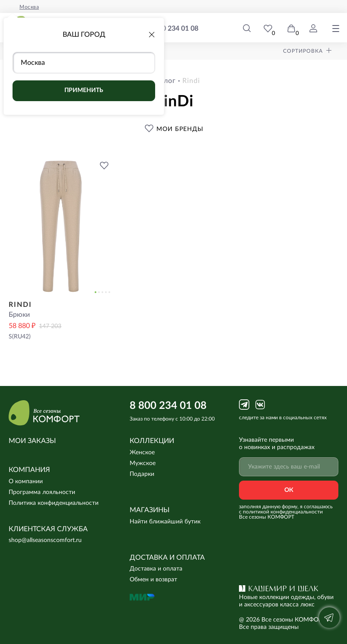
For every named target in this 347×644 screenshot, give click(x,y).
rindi (191, 81)
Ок (289, 490)
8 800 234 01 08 (173, 29)
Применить (84, 90)
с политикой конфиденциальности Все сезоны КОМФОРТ (281, 514)
